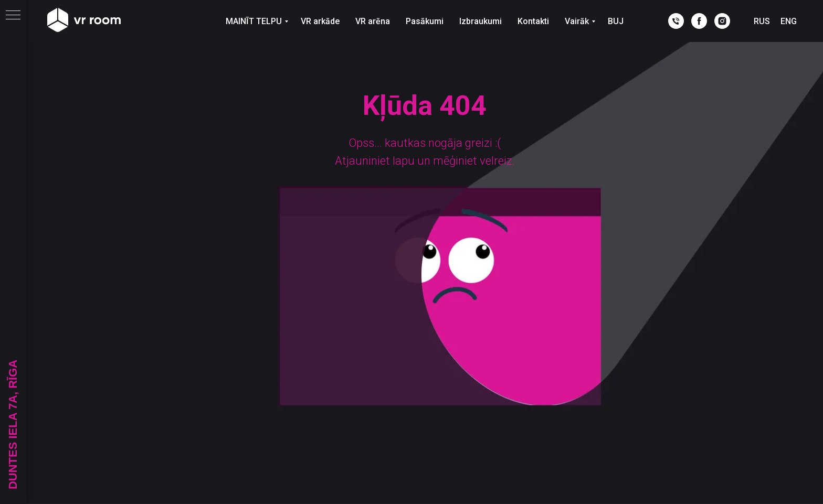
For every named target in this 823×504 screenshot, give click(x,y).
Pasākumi (425, 21)
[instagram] (722, 21)
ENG (789, 21)
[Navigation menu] (13, 16)
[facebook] (699, 21)
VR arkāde (320, 21)
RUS (762, 21)
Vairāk (577, 21)
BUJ (616, 21)
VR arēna (373, 21)
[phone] (676, 21)
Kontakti (533, 21)
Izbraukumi (481, 21)
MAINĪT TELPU (254, 21)
